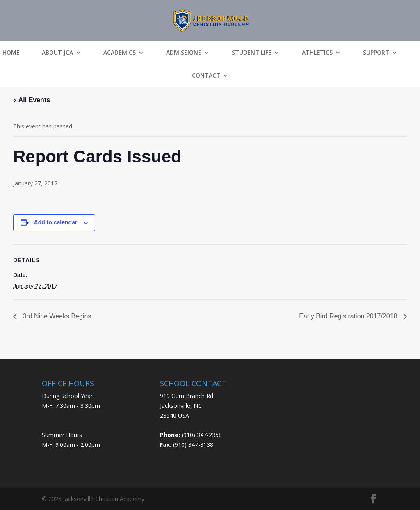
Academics (120, 53)
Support (376, 53)
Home (11, 53)
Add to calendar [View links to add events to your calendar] (56, 222)
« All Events (32, 100)
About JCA (57, 53)
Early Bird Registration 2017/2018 (349, 316)
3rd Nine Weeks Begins (56, 316)
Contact (206, 75)
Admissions (184, 53)
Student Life (252, 53)
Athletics (317, 53)
